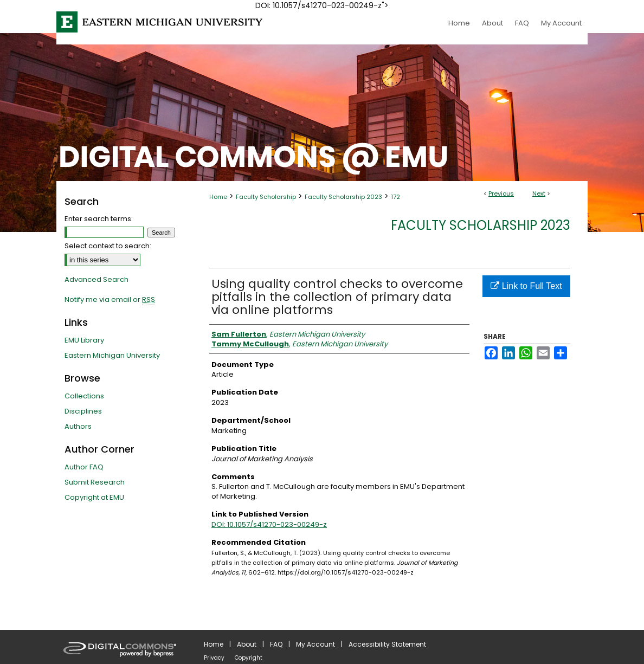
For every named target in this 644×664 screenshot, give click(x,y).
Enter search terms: (99, 219)
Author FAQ (84, 467)
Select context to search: (108, 246)
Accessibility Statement (387, 644)
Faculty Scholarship (266, 197)
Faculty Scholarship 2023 (343, 197)
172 (395, 197)
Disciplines (83, 411)
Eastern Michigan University (112, 355)
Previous (501, 194)
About (247, 644)
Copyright (249, 658)
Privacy (214, 658)
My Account (315, 644)
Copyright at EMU (94, 497)
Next (539, 194)
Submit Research (95, 482)
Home (218, 197)
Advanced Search (96, 279)
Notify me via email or (110, 300)
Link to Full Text (526, 286)
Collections (84, 396)
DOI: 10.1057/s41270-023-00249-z (269, 524)
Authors (78, 426)
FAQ (276, 644)
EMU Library (84, 340)
